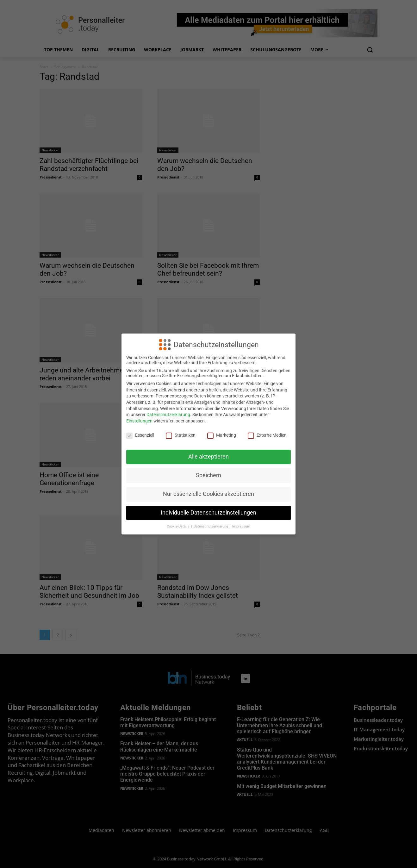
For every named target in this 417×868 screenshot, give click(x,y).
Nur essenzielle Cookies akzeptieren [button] (208, 494)
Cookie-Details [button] (179, 526)
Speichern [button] (208, 475)
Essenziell (140, 435)
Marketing (222, 435)
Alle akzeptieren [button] (208, 457)
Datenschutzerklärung (168, 415)
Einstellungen (139, 421)
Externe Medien (267, 435)
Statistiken (181, 435)
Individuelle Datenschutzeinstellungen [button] (208, 513)
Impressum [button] (241, 526)
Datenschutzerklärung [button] (211, 526)
